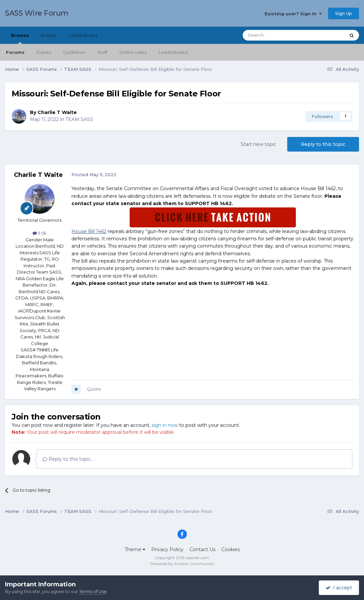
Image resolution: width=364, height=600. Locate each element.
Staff (102, 52)
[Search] (278, 35)
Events (44, 52)
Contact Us (202, 549)
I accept (339, 588)
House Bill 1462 (89, 231)
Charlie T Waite (57, 112)
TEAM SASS (79, 119)
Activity (49, 35)
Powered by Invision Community (182, 564)
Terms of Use (93, 591)
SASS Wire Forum (37, 13)
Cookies (231, 549)
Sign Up (344, 13)
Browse (20, 38)
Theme (135, 549)
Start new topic (258, 144)
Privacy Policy (167, 549)
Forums (15, 52)
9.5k (40, 233)
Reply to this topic (323, 144)
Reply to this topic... (68, 459)
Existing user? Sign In (293, 14)
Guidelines (74, 52)
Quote (94, 389)
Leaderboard (173, 52)
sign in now (165, 425)
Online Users (133, 52)
